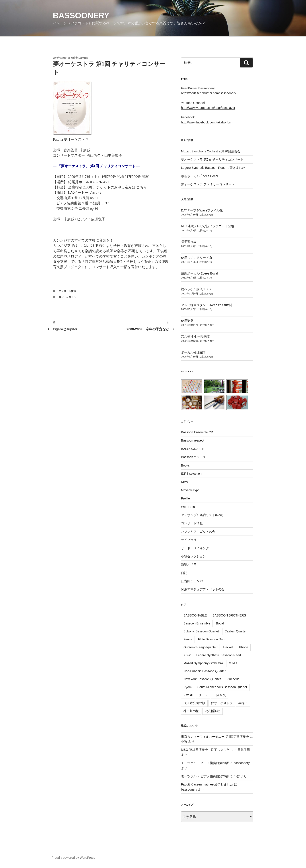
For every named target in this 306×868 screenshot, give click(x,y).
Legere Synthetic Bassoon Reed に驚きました (213, 168)
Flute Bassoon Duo (211, 639)
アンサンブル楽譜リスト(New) (202, 515)
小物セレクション (193, 556)
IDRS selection (191, 474)
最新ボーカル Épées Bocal (200, 176)
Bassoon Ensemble (197, 623)
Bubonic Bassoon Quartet (201, 631)
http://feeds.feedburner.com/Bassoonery (209, 93)
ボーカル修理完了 (193, 352)
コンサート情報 (67, 291)
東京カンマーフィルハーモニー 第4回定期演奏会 (215, 737)
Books (185, 465)
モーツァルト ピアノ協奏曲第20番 (205, 763)
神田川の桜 (191, 711)
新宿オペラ (189, 565)
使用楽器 (187, 321)
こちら (142, 187)
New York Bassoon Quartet (202, 679)
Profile (185, 498)
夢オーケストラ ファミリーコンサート (208, 184)
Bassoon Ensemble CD (197, 432)
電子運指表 (189, 242)
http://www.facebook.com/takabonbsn (207, 122)
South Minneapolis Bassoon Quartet (222, 687)
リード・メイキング (195, 548)
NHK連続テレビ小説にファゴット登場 (208, 226)
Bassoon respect (193, 440)
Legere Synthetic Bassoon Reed (219, 655)
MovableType (190, 490)
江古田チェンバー (193, 581)
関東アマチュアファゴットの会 (203, 589)
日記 (184, 573)
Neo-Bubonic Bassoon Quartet (205, 671)
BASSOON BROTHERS (229, 615)
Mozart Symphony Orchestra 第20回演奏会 (211, 151)
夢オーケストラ (67, 297)
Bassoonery (81, 16)
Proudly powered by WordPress (73, 858)
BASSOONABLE (193, 449)
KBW (185, 482)
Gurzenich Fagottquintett (200, 647)
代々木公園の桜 (194, 703)
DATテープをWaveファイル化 (202, 210)
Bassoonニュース (193, 457)
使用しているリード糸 (197, 258)
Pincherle (233, 679)
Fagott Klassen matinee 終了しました (207, 784)
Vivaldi (188, 695)
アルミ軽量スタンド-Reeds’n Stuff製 (206, 305)
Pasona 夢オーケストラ (71, 139)
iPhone (243, 647)
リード (203, 695)
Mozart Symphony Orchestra (203, 663)
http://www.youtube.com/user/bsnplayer (208, 108)
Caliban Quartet (236, 631)
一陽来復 (220, 695)
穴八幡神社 (212, 711)
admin (84, 58)
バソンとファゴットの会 (198, 532)
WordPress (189, 507)
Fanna (188, 639)
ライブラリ (189, 540)
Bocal (220, 623)
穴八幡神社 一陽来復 (195, 336)
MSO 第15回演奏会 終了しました (205, 750)
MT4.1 (233, 663)
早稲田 (243, 703)
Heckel (228, 647)
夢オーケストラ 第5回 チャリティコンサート (212, 159)
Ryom (188, 687)
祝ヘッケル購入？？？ (197, 289)
